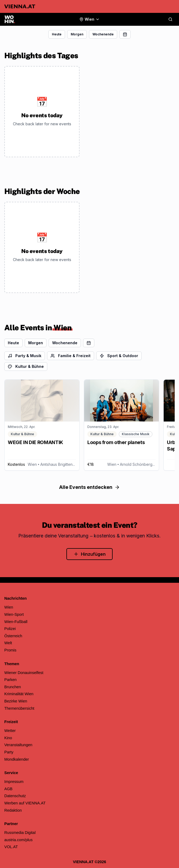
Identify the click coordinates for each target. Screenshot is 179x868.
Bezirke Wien (16, 701)
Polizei (10, 629)
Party (9, 752)
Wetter (10, 731)
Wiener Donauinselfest (24, 673)
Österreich (13, 636)
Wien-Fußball (16, 622)
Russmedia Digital (20, 833)
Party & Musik (25, 356)
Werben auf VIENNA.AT (25, 803)
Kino (8, 738)
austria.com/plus (18, 840)
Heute (57, 34)
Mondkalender (17, 759)
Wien (9, 607)
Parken (10, 680)
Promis (10, 650)
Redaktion (13, 810)
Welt (8, 643)
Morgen (77, 34)
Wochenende (103, 34)
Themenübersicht (19, 708)
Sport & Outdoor (119, 356)
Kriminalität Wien (19, 694)
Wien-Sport (14, 614)
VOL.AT (11, 847)
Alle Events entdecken (89, 487)
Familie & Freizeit (71, 356)
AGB (8, 789)
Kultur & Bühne (26, 366)
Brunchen (13, 687)
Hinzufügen (89, 554)
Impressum (14, 782)
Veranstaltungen (18, 745)
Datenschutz (15, 796)
